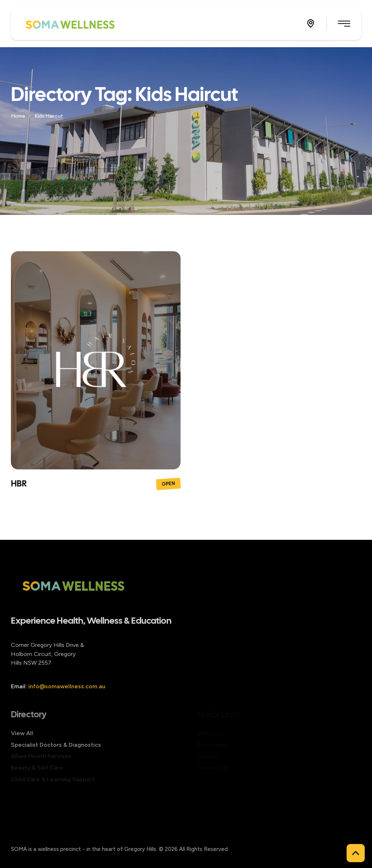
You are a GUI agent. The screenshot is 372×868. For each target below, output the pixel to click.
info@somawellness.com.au (67, 697)
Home (19, 116)
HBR (19, 483)
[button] (311, 24)
